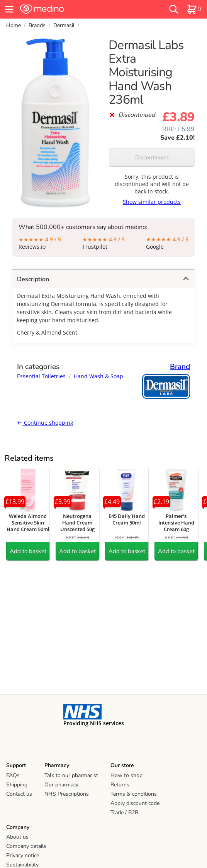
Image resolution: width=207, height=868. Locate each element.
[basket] (194, 9)
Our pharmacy (61, 785)
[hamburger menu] (9, 9)
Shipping (17, 785)
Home (14, 25)
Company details (26, 846)
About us (17, 837)
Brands (37, 25)
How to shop (126, 775)
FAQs (13, 775)
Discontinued (152, 157)
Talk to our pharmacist (71, 775)
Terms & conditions (134, 794)
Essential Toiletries (41, 376)
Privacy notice (23, 855)
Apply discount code (135, 803)
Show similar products (152, 202)
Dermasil (64, 25)
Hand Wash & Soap (98, 376)
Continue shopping (45, 423)
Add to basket (28, 551)
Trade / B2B (124, 812)
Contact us (19, 794)
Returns (120, 785)
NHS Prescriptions (67, 794)
